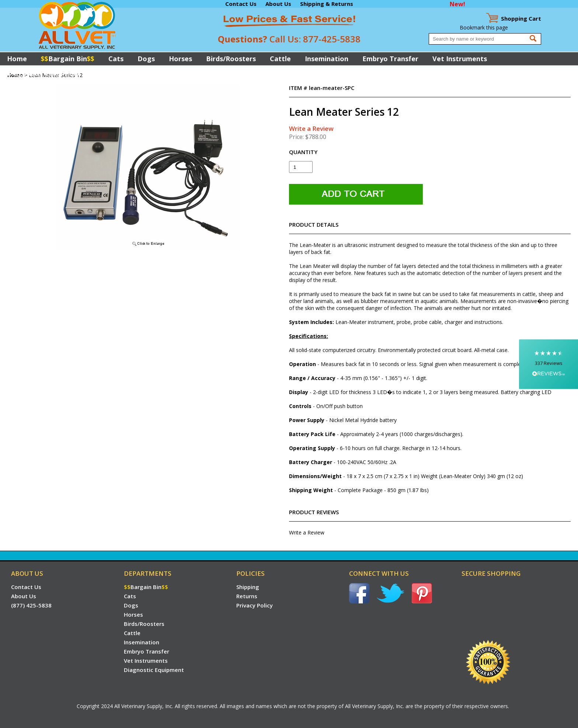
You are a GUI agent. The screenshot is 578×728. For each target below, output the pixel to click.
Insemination (327, 59)
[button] (549, 364)
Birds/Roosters (231, 59)
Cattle (280, 59)
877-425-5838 (332, 39)
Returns (247, 596)
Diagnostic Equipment (44, 73)
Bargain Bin (68, 59)
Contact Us (241, 4)
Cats (116, 59)
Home (17, 59)
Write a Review (311, 128)
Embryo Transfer (390, 59)
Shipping (248, 587)
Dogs (146, 59)
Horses (180, 59)
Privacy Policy (255, 605)
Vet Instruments (460, 59)
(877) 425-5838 (31, 605)
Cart (521, 18)
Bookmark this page (484, 27)
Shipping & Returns (327, 4)
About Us (278, 4)
